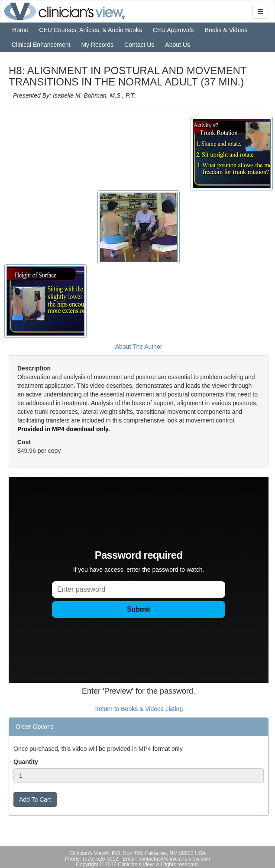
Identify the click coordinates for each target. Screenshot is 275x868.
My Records (97, 45)
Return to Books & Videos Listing (139, 709)
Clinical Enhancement (41, 45)
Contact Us (139, 45)
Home (20, 30)
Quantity (26, 762)
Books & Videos (226, 30)
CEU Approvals (173, 30)
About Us (178, 45)
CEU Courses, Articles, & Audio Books (90, 30)
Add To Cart (35, 799)
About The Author (139, 347)
